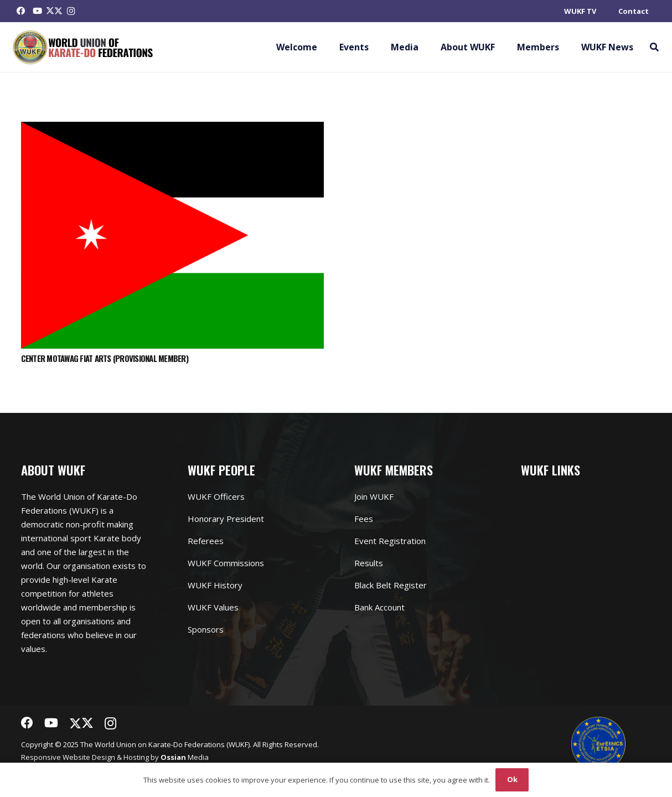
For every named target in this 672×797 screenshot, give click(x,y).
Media (185, 757)
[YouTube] (38, 11)
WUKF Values (213, 607)
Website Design (89, 757)
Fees (364, 519)
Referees (206, 541)
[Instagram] (71, 11)
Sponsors (206, 629)
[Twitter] (54, 11)
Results (369, 563)
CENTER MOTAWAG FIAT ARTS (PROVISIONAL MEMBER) (105, 358)
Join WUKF (374, 496)
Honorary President (226, 519)
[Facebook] (21, 11)
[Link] (83, 47)
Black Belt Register (391, 585)
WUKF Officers (216, 496)
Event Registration (390, 541)
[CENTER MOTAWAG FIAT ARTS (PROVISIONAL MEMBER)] (172, 128)
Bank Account (379, 607)
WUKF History (215, 585)
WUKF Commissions (226, 563)
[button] (654, 47)
